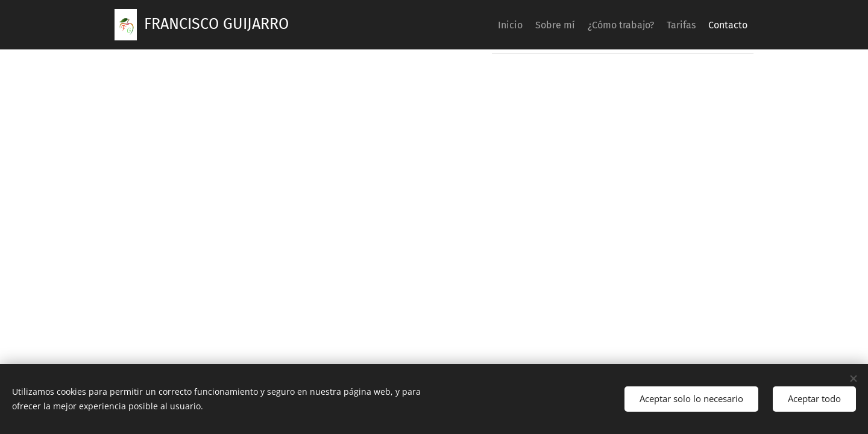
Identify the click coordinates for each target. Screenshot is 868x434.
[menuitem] (469, 25)
